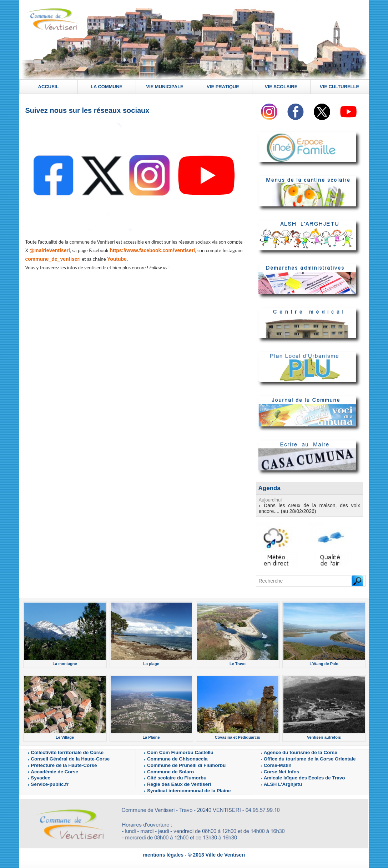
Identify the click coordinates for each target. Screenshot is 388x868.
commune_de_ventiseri (51, 259)
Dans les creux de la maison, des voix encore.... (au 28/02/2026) (309, 507)
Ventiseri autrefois (324, 735)
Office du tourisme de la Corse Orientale (298, 756)
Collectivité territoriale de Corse (58, 750)
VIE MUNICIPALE (165, 87)
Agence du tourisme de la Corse (291, 750)
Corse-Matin (274, 762)
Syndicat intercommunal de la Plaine (178, 786)
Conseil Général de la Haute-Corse (60, 756)
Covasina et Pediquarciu (238, 735)
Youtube (112, 259)
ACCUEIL (49, 87)
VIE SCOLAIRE (281, 87)
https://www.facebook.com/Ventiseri (152, 251)
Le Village (65, 735)
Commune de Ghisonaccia (170, 756)
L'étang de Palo (324, 662)
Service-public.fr (45, 780)
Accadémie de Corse (48, 768)
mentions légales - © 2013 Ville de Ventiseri (194, 849)
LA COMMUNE (107, 87)
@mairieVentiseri (49, 251)
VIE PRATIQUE (223, 87)
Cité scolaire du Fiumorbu (169, 774)
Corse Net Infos (277, 768)
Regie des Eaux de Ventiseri (171, 780)
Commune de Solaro (164, 768)
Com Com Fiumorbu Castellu (172, 750)
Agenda (269, 488)
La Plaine (151, 735)
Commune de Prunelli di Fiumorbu (176, 762)
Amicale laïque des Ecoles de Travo (294, 774)
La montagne (65, 662)
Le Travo (238, 662)
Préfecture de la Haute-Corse (55, 762)
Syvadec (38, 774)
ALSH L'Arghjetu (278, 780)
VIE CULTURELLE (339, 87)
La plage (151, 662)
